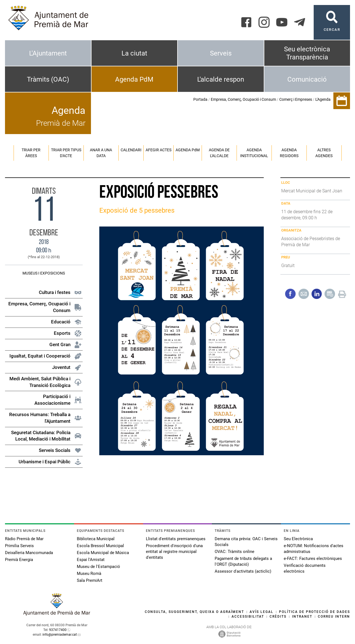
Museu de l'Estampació (98, 567)
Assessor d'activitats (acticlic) (243, 571)
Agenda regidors (289, 153)
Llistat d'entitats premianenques (176, 539)
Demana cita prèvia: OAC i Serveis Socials (246, 542)
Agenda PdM (134, 79)
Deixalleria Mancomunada (29, 553)
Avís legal (262, 612)
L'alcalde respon (221, 79)
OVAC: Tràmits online (234, 552)
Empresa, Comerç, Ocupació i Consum (243, 99)
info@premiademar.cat (60, 635)
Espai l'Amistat (91, 560)
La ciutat (134, 53)
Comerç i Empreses (296, 99)
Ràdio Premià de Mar (24, 539)
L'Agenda (323, 99)
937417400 (58, 630)
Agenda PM (188, 150)
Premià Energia (19, 560)
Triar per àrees (31, 153)
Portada (200, 99)
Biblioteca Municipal (96, 539)
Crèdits (278, 617)
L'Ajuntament (48, 53)
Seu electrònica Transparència (307, 53)
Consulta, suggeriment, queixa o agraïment (194, 612)
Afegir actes (159, 150)
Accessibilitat (248, 617)
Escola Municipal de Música (103, 553)
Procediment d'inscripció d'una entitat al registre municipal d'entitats (174, 552)
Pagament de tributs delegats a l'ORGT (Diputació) (243, 561)
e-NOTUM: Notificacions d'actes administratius (314, 549)
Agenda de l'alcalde (219, 153)
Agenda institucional (254, 153)
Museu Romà (89, 573)
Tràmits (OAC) (48, 79)
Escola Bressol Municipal (100, 546)
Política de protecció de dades (315, 612)
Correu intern (334, 617)
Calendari (131, 150)
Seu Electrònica (298, 539)
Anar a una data (101, 153)
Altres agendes (324, 153)
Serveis (221, 53)
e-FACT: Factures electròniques (313, 559)
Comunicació (307, 79)
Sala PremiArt (90, 580)
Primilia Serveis (19, 546)
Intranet (302, 617)
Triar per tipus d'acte (66, 153)
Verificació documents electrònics (305, 568)
